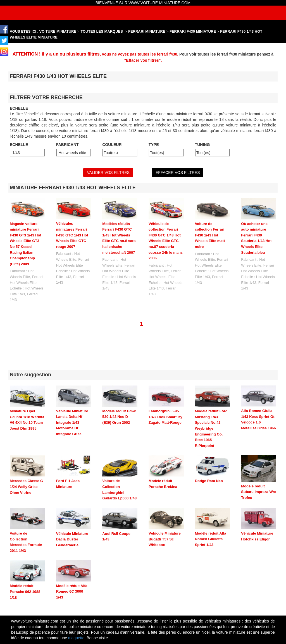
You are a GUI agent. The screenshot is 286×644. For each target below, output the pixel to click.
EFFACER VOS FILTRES (178, 173)
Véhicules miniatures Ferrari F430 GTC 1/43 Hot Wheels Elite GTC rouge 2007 (72, 235)
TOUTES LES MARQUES (102, 31)
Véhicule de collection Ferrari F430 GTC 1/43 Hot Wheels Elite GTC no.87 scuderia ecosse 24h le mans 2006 (166, 241)
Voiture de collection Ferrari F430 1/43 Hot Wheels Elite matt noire (210, 235)
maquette (76, 607)
